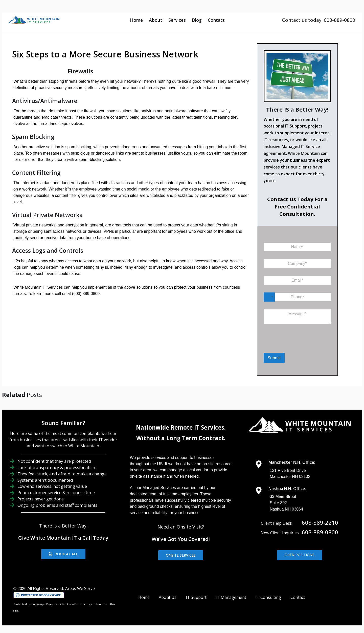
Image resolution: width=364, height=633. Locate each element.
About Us (168, 597)
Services (177, 20)
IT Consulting (268, 597)
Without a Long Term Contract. (181, 438)
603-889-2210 (320, 522)
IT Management (231, 597)
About (156, 20)
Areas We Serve (80, 588)
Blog (197, 20)
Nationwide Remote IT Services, (181, 427)
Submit (274, 358)
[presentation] (290, 346)
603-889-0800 (320, 532)
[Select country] (269, 297)
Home (136, 20)
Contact (216, 20)
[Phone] (297, 297)
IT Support (196, 597)
